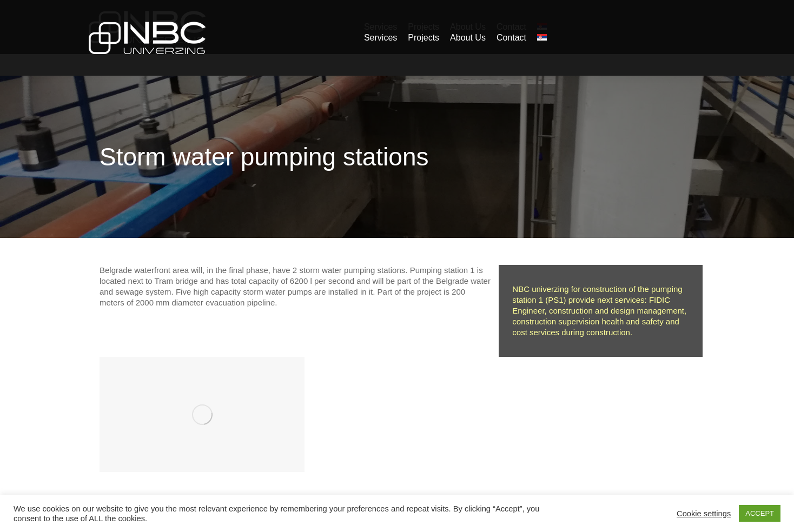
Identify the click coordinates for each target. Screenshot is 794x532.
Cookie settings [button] (704, 514)
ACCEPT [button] (760, 513)
